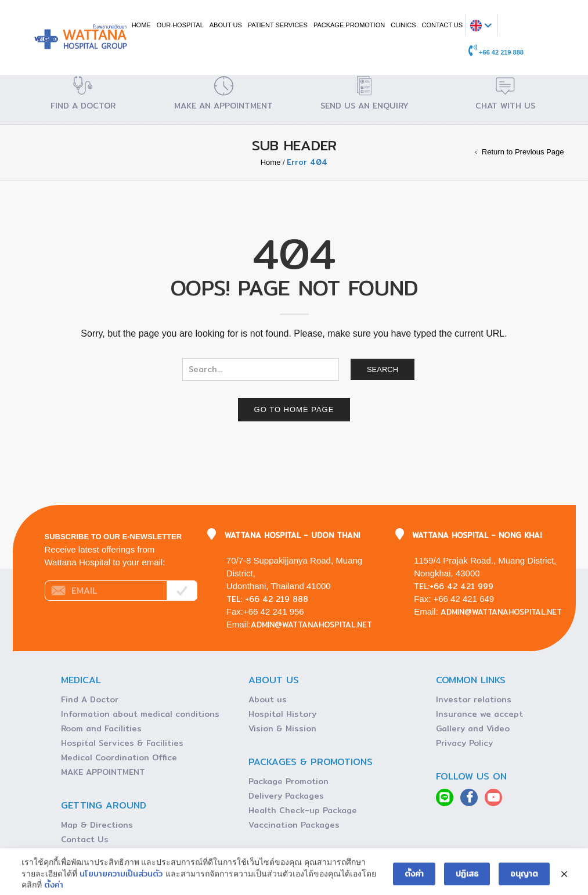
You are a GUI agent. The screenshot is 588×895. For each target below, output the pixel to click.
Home (141, 25)
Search (383, 369)
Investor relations (474, 699)
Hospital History (282, 714)
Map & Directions (97, 825)
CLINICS (403, 25)
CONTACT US (443, 25)
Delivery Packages (286, 796)
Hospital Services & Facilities (122, 743)
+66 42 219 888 (496, 52)
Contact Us (85, 839)
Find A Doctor (90, 699)
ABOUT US (226, 25)
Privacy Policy (464, 743)
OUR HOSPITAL (180, 25)
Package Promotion (349, 25)
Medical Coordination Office (119, 757)
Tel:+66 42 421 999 (454, 586)
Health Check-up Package (303, 810)
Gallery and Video (473, 728)
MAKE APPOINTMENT (103, 772)
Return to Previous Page (523, 152)
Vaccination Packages (294, 825)
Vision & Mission (282, 728)
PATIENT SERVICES (278, 25)
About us (268, 699)
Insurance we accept (479, 714)
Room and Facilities (101, 728)
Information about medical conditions (140, 714)
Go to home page (294, 409)
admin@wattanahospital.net (311, 625)
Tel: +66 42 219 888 (267, 599)
